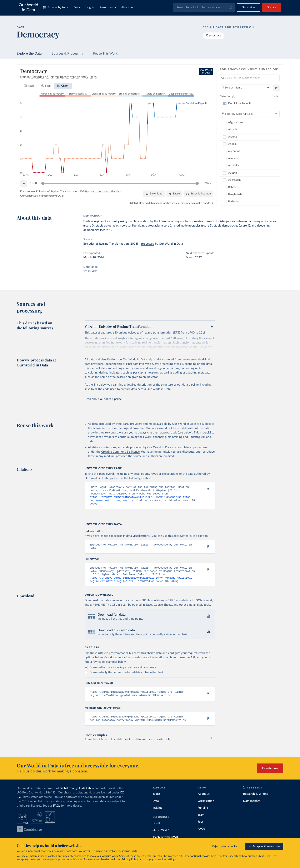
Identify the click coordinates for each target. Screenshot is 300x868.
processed (148, 244)
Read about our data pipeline (105, 399)
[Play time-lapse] (24, 183)
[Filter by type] (250, 114)
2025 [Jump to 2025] (208, 183)
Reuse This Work (105, 54)
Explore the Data (29, 54)
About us (204, 801)
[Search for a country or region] (250, 78)
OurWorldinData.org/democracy (38, 196)
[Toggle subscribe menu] (249, 7)
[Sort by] (246, 88)
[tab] (29, 86)
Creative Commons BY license (120, 452)
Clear (275, 96)
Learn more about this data (105, 192)
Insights (90, 7)
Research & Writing (256, 801)
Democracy (214, 36)
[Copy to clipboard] (204, 489)
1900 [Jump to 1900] (34, 183)
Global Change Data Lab (75, 795)
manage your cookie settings (159, 860)
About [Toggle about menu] (127, 7)
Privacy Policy (130, 860)
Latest (156, 830)
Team (201, 822)
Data (77, 7)
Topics (156, 801)
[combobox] (204, 7)
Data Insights (252, 808)
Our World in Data (28, 7)
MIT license (29, 808)
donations (71, 851)
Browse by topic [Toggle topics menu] (56, 7)
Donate (271, 7)
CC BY (61, 196)
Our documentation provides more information (135, 663)
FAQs (57, 813)
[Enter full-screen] (198, 194)
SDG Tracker (161, 837)
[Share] (174, 194)
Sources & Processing (67, 54)
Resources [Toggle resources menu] (108, 7)
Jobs (201, 829)
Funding (203, 815)
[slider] (43, 183)
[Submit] (230, 7)
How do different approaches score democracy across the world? (175, 203)
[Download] (154, 194)
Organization (206, 808)
